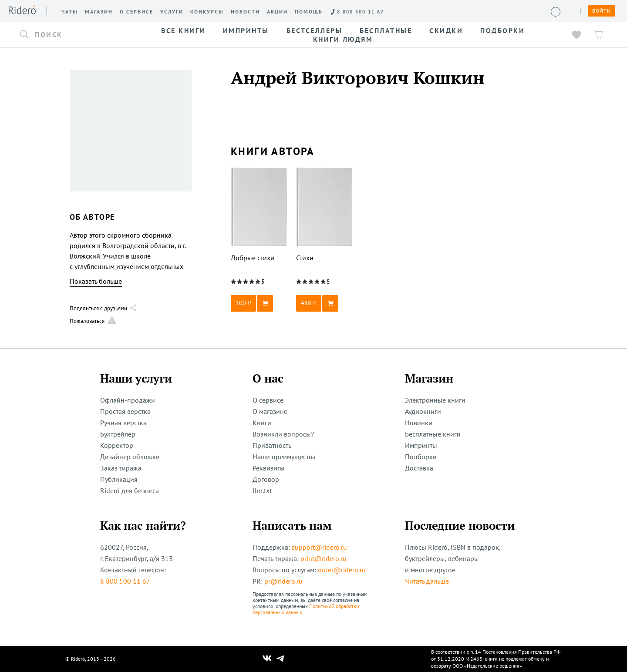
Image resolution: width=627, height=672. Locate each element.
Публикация (119, 479)
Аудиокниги (423, 411)
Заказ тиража (121, 468)
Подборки (421, 457)
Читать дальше (427, 581)
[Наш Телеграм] (280, 659)
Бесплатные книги (433, 434)
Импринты (421, 445)
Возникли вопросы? (283, 434)
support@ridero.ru (319, 547)
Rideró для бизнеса (130, 491)
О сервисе (268, 400)
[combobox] (69, 35)
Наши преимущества (284, 457)
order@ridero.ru (342, 570)
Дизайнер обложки (130, 457)
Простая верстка (125, 411)
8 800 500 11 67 (125, 581)
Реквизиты (269, 468)
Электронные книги (435, 400)
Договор (266, 479)
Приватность (272, 445)
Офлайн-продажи (128, 400)
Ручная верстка (123, 423)
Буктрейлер (118, 434)
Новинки (419, 423)
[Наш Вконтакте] (267, 659)
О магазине (270, 411)
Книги (262, 423)
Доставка (419, 468)
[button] (69, 35)
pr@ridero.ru (283, 581)
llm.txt (262, 491)
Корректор (117, 445)
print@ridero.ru (324, 558)
